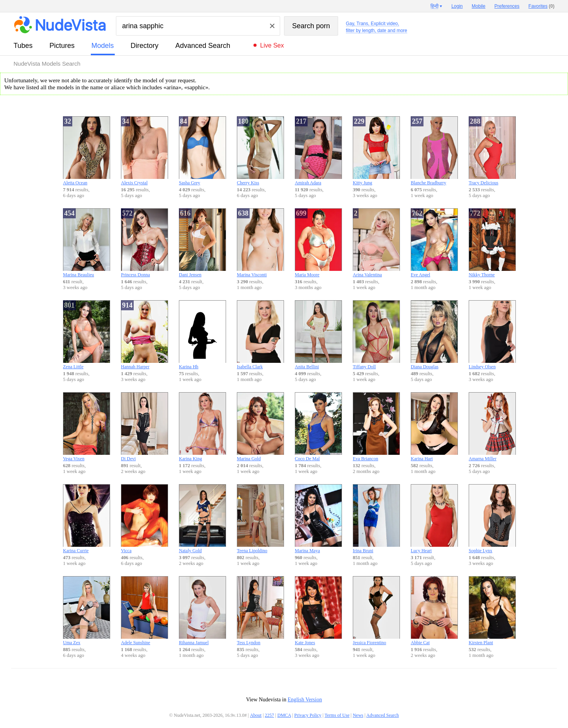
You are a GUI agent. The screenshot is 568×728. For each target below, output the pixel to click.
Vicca (145, 519)
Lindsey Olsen (492, 335)
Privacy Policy (308, 715)
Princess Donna (145, 243)
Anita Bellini (318, 335)
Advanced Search (203, 46)
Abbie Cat (434, 611)
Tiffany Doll (376, 335)
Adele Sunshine (145, 611)
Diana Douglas (434, 335)
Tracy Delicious (492, 151)
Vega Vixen (87, 427)
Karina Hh (202, 335)
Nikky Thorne (492, 243)
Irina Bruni (376, 519)
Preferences (507, 6)
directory (145, 46)
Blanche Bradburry (434, 151)
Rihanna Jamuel (202, 611)
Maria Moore (318, 243)
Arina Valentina (376, 243)
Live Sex (272, 45)
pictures (62, 46)
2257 (269, 715)
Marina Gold (260, 427)
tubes (23, 46)
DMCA (284, 715)
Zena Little (87, 335)
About (256, 715)
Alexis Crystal (145, 151)
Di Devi (145, 427)
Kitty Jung (376, 151)
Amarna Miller (492, 427)
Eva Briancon (376, 427)
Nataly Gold (202, 519)
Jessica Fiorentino (376, 611)
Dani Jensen (202, 243)
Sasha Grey (202, 151)
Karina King (202, 427)
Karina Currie (87, 519)
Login (457, 6)
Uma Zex (87, 611)
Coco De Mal (318, 427)
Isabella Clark (260, 335)
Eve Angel (434, 243)
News (358, 715)
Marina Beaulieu (87, 243)
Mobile (479, 6)
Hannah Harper (145, 335)
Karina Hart (434, 427)
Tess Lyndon (260, 611)
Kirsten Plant (492, 611)
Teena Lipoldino (260, 519)
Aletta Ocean (87, 151)
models (103, 46)
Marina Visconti (260, 243)
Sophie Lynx (492, 519)
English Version (305, 700)
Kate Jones (318, 611)
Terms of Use (337, 715)
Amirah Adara (318, 151)
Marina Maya (318, 519)
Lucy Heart (434, 519)
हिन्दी (435, 6)
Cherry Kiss (260, 151)
